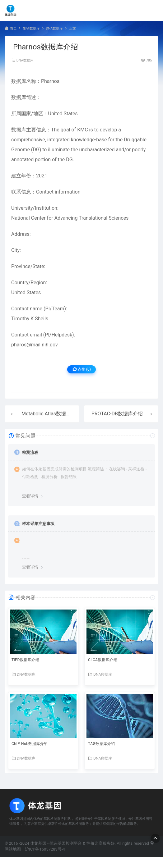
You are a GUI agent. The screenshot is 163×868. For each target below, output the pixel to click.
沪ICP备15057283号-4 (45, 849)
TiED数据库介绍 (25, 660)
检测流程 (30, 452)
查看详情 (30, 496)
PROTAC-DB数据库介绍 (117, 414)
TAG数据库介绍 (102, 744)
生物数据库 (31, 28)
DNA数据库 (54, 28)
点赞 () (82, 369)
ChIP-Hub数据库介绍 (30, 744)
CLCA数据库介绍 (103, 660)
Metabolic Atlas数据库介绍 (51, 414)
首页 (13, 28)
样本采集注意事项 (38, 524)
